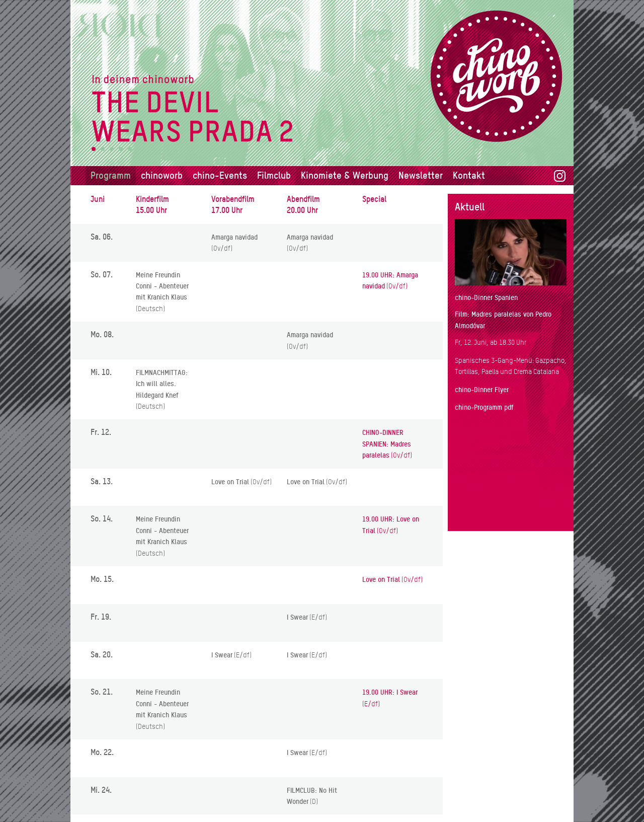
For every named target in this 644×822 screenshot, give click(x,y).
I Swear (297, 617)
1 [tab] (93, 149)
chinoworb (162, 175)
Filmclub (274, 175)
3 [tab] (111, 149)
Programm (111, 175)
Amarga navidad (234, 237)
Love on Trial (230, 482)
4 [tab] (120, 149)
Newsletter (421, 175)
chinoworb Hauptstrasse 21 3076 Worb (480, 761)
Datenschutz (474, 809)
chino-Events (220, 175)
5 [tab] (130, 149)
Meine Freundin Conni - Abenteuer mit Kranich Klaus (162, 286)
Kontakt (469, 175)
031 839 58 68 (477, 790)
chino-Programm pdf (484, 407)
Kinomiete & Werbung (345, 175)
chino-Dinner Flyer (482, 390)
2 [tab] (102, 149)
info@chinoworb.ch (533, 790)
